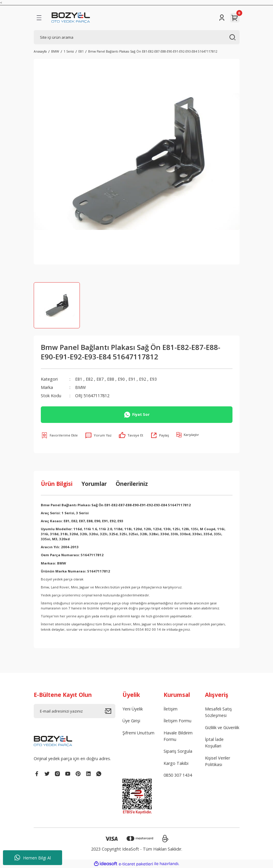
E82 (89, 379)
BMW (80, 387)
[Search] (137, 37)
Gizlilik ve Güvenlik (222, 727)
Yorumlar (94, 484)
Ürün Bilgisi (57, 484)
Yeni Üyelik (133, 709)
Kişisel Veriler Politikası (218, 761)
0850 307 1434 (178, 775)
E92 (143, 379)
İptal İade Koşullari (214, 743)
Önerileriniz (132, 484)
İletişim (171, 709)
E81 (79, 379)
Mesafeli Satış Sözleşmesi (218, 712)
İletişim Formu (177, 721)
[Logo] (71, 18)
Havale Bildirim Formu (178, 736)
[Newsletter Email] (75, 711)
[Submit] (110, 711)
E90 (121, 379)
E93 (153, 379)
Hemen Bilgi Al (33, 858)
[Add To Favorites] (59, 435)
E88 (111, 379)
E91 (132, 379)
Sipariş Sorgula (178, 751)
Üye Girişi (131, 721)
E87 (100, 379)
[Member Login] (222, 18)
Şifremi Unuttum (138, 733)
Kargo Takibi (176, 763)
